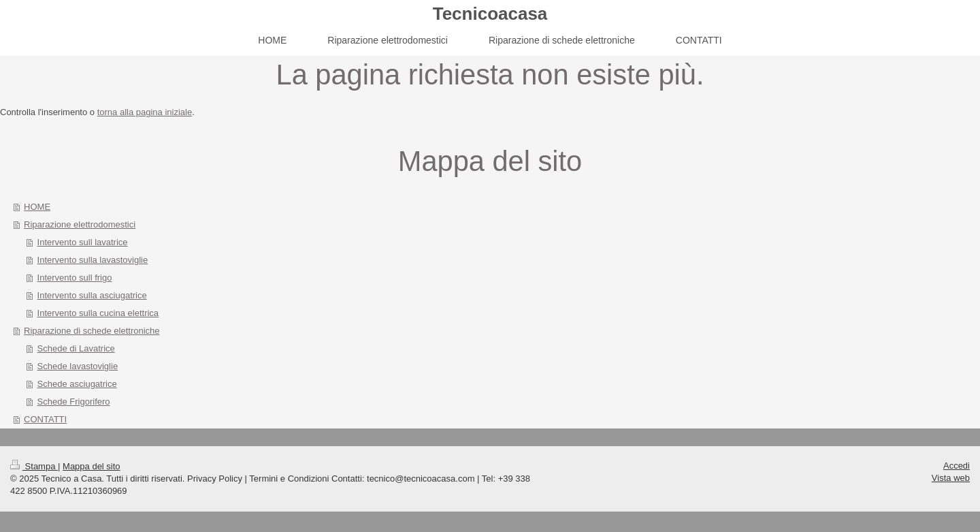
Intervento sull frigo (75, 278)
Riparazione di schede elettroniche (92, 331)
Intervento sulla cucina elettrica (98, 313)
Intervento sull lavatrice (83, 242)
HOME (37, 207)
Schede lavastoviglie (78, 366)
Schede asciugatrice (77, 384)
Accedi (957, 466)
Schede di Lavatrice (76, 348)
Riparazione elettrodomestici (80, 224)
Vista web (951, 478)
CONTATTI (45, 419)
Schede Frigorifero (74, 402)
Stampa (34, 466)
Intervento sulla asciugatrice (92, 295)
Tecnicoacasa (490, 14)
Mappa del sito (92, 466)
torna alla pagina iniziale (145, 112)
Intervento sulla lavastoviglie (93, 260)
